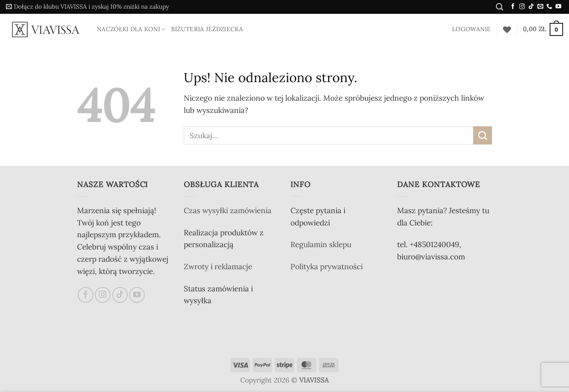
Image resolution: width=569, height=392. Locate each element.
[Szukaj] (499, 7)
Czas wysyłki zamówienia (228, 210)
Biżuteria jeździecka (207, 29)
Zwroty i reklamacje (218, 266)
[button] (88, 7)
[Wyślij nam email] (540, 7)
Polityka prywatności (327, 266)
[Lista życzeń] (507, 30)
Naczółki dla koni (131, 29)
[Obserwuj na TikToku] (531, 7)
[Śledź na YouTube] (558, 7)
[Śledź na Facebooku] (513, 7)
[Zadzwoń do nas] (549, 7)
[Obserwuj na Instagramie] (522, 7)
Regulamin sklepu (321, 244)
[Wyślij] (483, 136)
